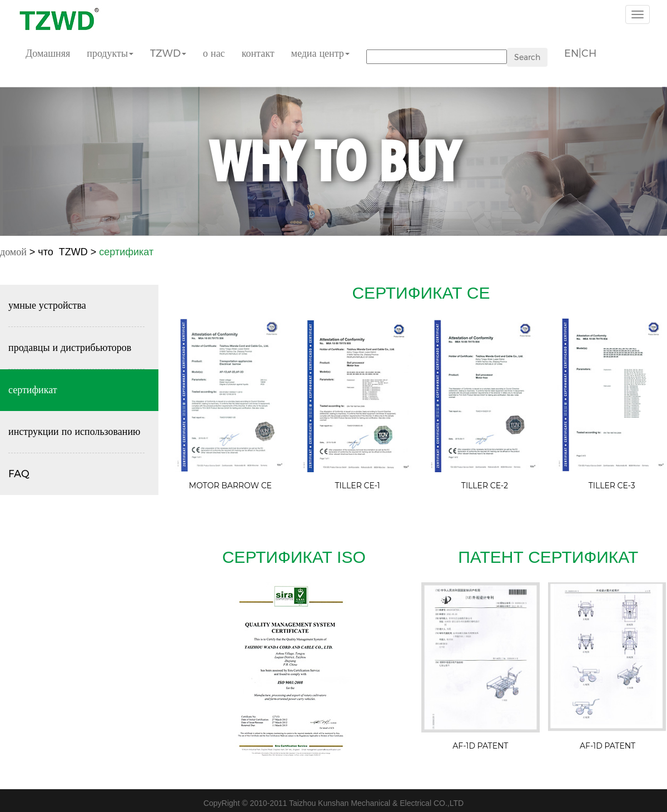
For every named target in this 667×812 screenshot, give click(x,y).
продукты (110, 53)
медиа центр (320, 53)
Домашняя (48, 53)
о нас (214, 53)
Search (527, 57)
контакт (258, 53)
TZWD (168, 53)
